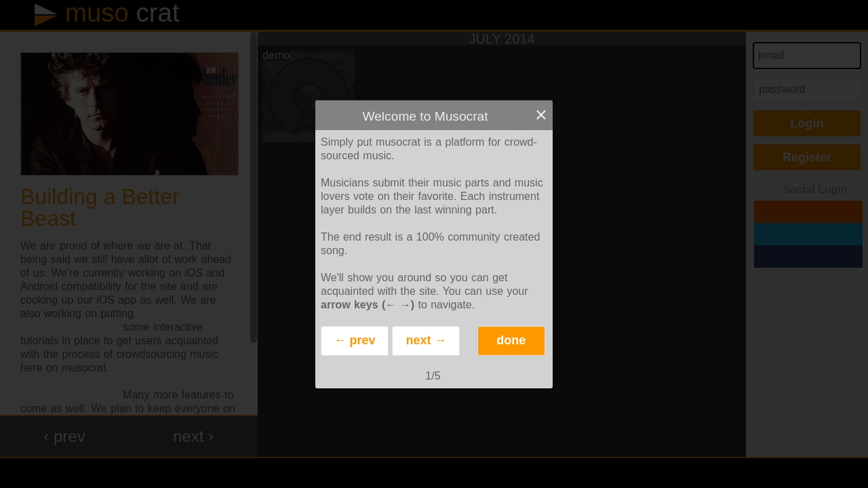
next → (426, 340)
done (511, 340)
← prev (354, 340)
